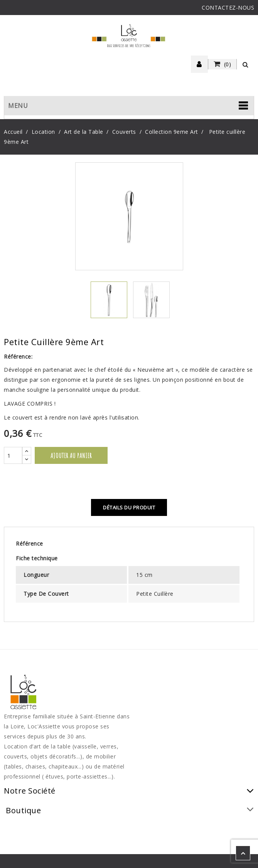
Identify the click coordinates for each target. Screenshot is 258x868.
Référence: (18, 356)
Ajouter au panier (71, 455)
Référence (30, 544)
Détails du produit (129, 507)
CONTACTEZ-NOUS (228, 8)
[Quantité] (13, 455)
